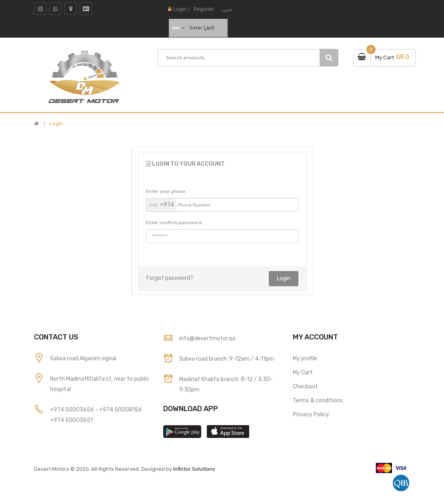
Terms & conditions (318, 401)
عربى (227, 9)
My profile (305, 358)
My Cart (303, 372)
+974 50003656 (73, 410)
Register (204, 9)
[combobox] (161, 205)
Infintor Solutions (194, 469)
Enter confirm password (174, 223)
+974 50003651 (71, 420)
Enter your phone (166, 191)
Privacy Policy (311, 415)
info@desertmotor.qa (207, 338)
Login (180, 9)
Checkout (305, 387)
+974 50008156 (121, 410)
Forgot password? (170, 278)
